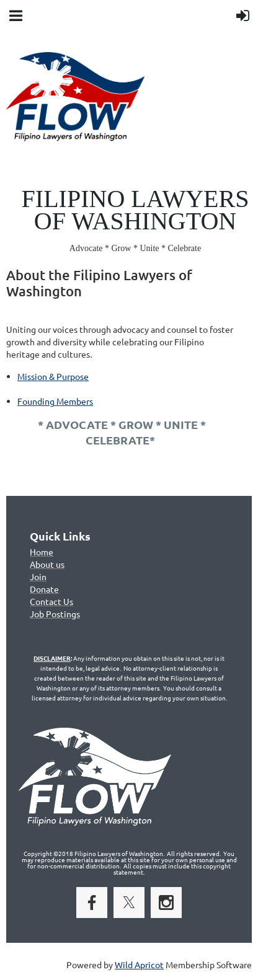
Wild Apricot (139, 965)
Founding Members (55, 401)
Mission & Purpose (53, 376)
